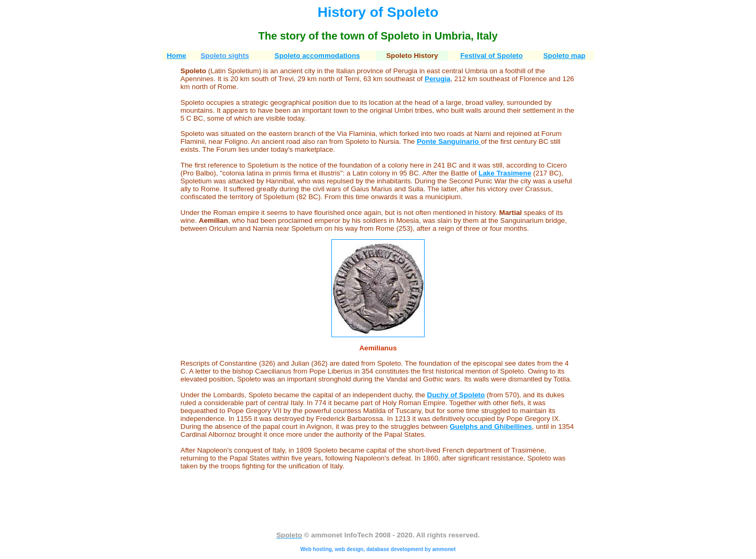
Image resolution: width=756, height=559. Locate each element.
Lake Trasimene (505, 173)
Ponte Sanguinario (449, 141)
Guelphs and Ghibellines (491, 426)
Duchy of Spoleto (456, 395)
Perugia (438, 79)
